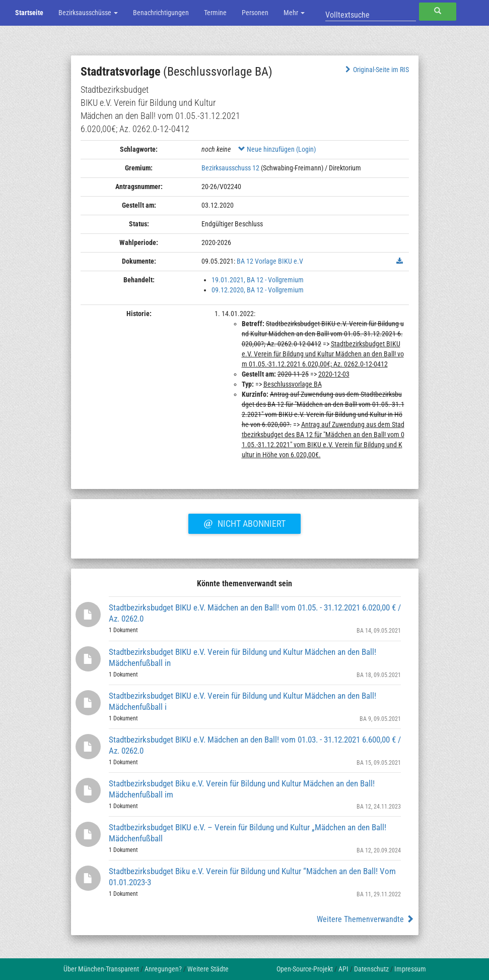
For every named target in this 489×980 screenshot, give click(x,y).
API (343, 969)
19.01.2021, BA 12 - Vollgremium (258, 280)
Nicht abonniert (244, 522)
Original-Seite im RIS (376, 70)
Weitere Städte (208, 969)
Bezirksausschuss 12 (230, 168)
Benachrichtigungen (161, 13)
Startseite (29, 13)
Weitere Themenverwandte (365, 919)
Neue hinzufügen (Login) (277, 149)
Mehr (294, 13)
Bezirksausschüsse (88, 13)
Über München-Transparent (101, 969)
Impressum (410, 969)
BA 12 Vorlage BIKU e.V (270, 261)
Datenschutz (371, 969)
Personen (255, 13)
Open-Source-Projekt (305, 969)
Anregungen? (163, 969)
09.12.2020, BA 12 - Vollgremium (258, 290)
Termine (215, 13)
